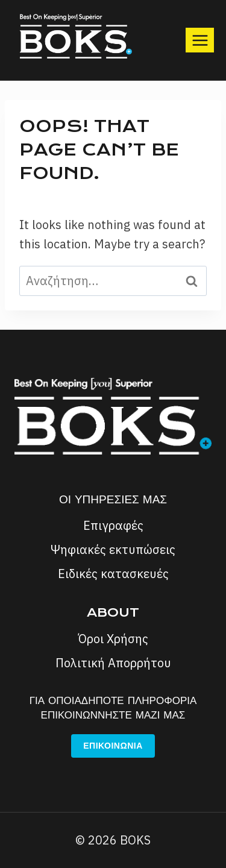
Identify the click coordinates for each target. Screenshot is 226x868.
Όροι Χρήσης (113, 639)
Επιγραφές (113, 525)
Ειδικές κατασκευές (113, 574)
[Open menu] (200, 40)
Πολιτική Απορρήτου (113, 663)
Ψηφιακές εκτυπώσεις (113, 549)
